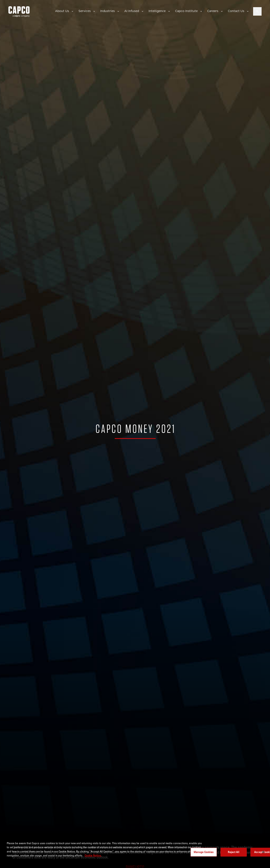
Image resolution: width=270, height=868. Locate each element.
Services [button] (85, 11)
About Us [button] (62, 11)
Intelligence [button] (157, 11)
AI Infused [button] (132, 11)
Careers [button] (213, 11)
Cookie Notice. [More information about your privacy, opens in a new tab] (93, 855)
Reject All (233, 852)
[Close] (263, 852)
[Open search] (257, 11)
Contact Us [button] (236, 11)
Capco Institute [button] (186, 11)
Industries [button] (107, 11)
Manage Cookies (204, 852)
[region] (135, 853)
